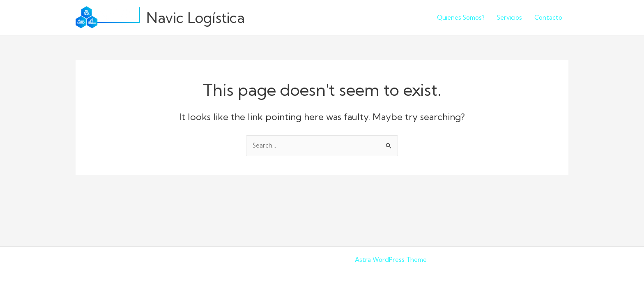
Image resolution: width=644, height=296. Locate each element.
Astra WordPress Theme (391, 260)
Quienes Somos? (461, 17)
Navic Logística (195, 18)
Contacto (548, 17)
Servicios (509, 17)
